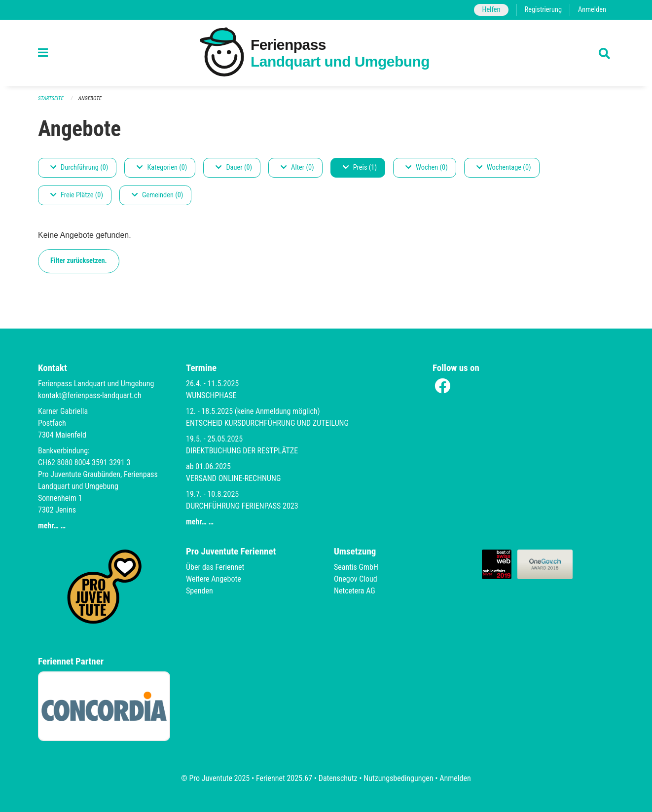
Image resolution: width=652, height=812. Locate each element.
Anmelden (592, 10)
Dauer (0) (234, 167)
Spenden (199, 591)
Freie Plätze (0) (77, 195)
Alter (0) (297, 167)
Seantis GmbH (356, 567)
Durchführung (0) (79, 167)
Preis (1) (360, 167)
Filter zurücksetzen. (79, 261)
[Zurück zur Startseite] (326, 53)
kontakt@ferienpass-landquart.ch (90, 395)
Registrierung (543, 10)
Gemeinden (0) (157, 195)
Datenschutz (338, 778)
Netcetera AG (355, 591)
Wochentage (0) (504, 167)
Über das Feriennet (215, 567)
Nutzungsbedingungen (398, 778)
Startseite (51, 98)
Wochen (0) (427, 167)
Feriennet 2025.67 (284, 778)
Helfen (491, 10)
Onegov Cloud (356, 579)
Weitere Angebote (214, 579)
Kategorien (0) (162, 167)
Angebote (90, 98)
